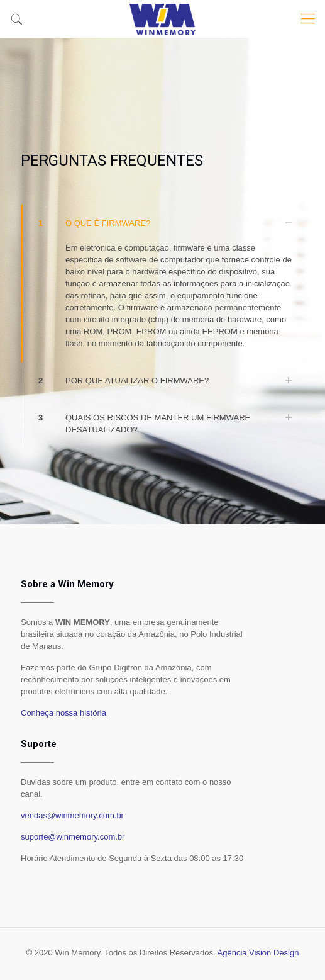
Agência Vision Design (258, 953)
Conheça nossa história (63, 713)
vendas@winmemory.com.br (72, 815)
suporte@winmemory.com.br (73, 837)
